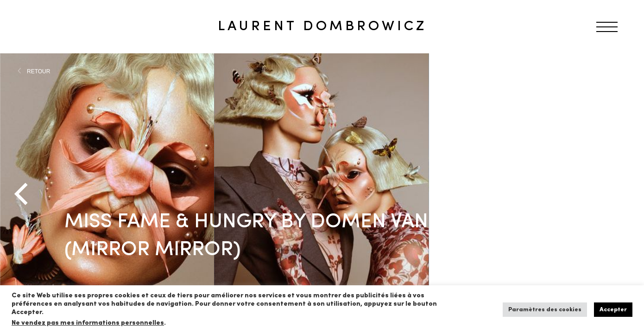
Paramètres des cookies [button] (545, 310)
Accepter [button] (613, 310)
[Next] (621, 194)
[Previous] (23, 194)
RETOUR (38, 71)
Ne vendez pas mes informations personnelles (88, 323)
